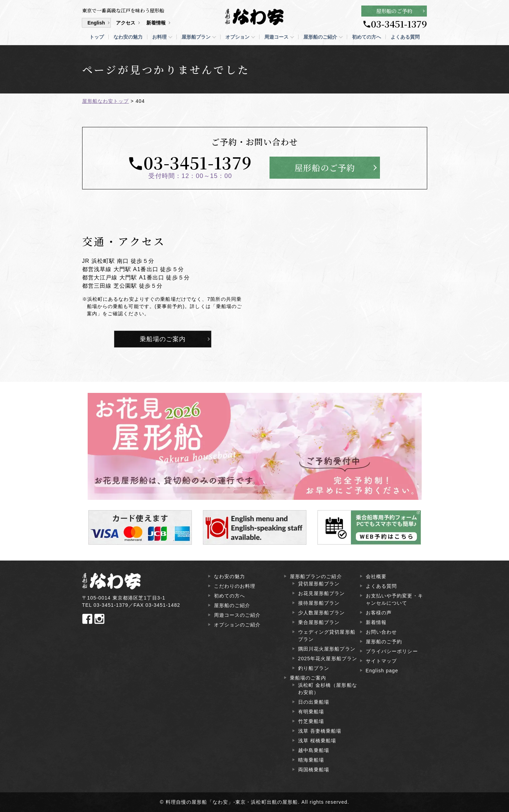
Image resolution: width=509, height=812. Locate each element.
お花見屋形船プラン (322, 593)
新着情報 (156, 23)
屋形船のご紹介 (320, 37)
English (96, 23)
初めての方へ (366, 37)
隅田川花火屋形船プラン (327, 649)
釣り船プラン (314, 668)
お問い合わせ (381, 632)
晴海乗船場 (311, 760)
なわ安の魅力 (128, 37)
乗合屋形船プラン (319, 622)
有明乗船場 (311, 712)
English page (382, 671)
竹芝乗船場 (311, 721)
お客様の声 (379, 613)
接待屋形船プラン (319, 603)
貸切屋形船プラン (319, 584)
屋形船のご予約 (394, 11)
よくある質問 (405, 37)
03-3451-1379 (399, 24)
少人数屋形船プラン (322, 613)
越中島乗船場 (314, 750)
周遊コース (276, 37)
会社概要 (376, 576)
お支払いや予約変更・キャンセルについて (394, 599)
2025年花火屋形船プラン (328, 658)
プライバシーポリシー (392, 651)
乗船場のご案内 (163, 339)
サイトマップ (381, 661)
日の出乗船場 (314, 702)
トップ (97, 37)
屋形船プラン (196, 37)
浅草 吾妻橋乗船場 (320, 731)
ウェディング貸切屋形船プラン (327, 636)
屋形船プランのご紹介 (316, 576)
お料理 (159, 37)
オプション (237, 37)
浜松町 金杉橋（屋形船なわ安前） (328, 689)
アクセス (126, 23)
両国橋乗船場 (314, 770)
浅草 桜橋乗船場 (317, 741)
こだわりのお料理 (235, 586)
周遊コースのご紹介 (237, 615)
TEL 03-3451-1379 (105, 605)
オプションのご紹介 (237, 625)
